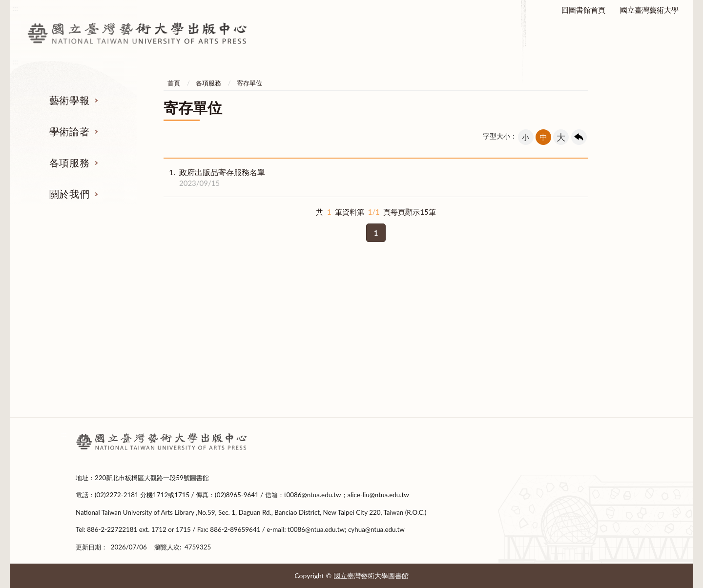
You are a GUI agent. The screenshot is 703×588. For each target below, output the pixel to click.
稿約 (137, 341)
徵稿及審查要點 (137, 323)
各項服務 (69, 162)
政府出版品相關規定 (423, 341)
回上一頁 (579, 137)
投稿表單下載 (137, 360)
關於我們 (69, 194)
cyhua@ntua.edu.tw (376, 529)
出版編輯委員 (566, 378)
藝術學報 (69, 100)
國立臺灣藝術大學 (649, 10)
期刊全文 (137, 396)
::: (64, 434)
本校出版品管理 (423, 323)
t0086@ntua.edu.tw (313, 495)
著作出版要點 (280, 323)
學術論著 (69, 131)
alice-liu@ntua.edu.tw (378, 495)
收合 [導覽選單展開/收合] (619, 273)
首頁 (174, 83)
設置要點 (566, 341)
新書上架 (280, 360)
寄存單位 (249, 83)
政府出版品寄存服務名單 (214, 178)
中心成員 (566, 360)
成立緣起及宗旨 (566, 323)
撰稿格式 (137, 378)
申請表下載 (423, 378)
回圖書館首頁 (583, 10)
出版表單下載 (280, 341)
